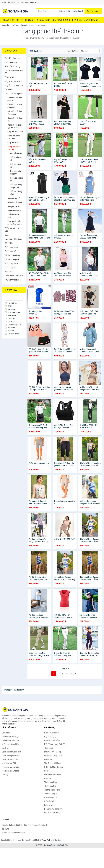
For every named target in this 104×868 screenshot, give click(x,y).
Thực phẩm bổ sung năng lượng (14, 223)
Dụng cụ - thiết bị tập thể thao (14, 126)
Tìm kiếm (93, 11)
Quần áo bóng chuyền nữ (16, 186)
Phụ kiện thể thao (15, 211)
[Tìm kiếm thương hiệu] (46, 11)
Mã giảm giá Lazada (10, 767)
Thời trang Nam (11, 247)
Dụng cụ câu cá (14, 206)
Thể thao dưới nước (13, 216)
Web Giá (50, 840)
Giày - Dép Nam (11, 264)
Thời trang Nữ (10, 251)
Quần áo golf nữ (16, 166)
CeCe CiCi (10, 322)
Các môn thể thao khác (15, 119)
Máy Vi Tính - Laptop (13, 81)
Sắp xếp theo (73, 51)
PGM (8, 306)
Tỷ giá (18, 840)
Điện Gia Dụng (43, 20)
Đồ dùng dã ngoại (15, 202)
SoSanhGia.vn (50, 845)
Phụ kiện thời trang (13, 280)
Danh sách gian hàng (11, 756)
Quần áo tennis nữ (16, 179)
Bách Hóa (9, 243)
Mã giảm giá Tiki (9, 763)
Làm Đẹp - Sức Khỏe (13, 239)
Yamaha (10, 328)
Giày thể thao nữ (14, 143)
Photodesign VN (13, 325)
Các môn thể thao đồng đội (15, 106)
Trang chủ (6, 2)
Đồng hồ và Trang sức (14, 276)
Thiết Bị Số (9, 77)
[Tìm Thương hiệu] (14, 298)
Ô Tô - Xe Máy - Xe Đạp (12, 230)
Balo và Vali (10, 272)
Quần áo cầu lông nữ (15, 172)
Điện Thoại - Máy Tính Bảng (85, 20)
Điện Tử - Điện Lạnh (25, 20)
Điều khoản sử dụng (10, 740)
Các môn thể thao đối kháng (15, 113)
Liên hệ (33, 2)
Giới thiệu (25, 2)
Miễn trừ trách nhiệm (11, 744)
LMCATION (11, 303)
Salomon (10, 309)
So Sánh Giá (62, 845)
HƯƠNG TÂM (12, 334)
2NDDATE (10, 316)
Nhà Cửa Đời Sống (61, 20)
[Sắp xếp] (90, 51)
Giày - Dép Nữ (10, 268)
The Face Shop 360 (29, 840)
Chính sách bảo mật (10, 737)
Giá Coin (58, 840)
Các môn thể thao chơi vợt (15, 99)
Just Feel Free (12, 312)
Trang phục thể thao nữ (14, 148)
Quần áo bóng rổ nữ (16, 193)
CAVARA (10, 319)
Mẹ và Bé (9, 90)
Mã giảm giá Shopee (10, 771)
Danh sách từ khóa (10, 759)
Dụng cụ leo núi (14, 198)
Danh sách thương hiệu (12, 752)
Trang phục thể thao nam (14, 137)
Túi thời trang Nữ (12, 259)
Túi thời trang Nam (13, 255)
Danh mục (16, 2)
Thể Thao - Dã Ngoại (19, 25)
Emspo (9, 331)
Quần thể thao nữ (16, 159)
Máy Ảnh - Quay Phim (14, 85)
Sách (7, 235)
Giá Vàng (42, 840)
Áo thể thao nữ (16, 153)
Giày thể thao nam (15, 132)
